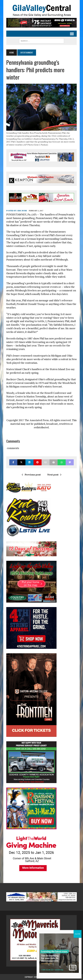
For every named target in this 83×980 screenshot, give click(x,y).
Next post (54, 475)
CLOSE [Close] (78, 934)
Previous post (31, 475)
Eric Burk (22, 211)
